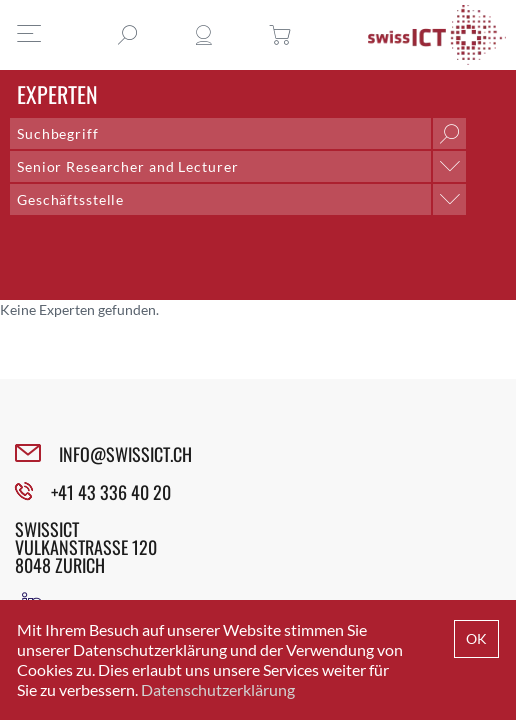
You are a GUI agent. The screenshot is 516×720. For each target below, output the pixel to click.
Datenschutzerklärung (218, 689)
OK (476, 638)
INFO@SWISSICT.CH (125, 454)
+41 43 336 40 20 (111, 492)
